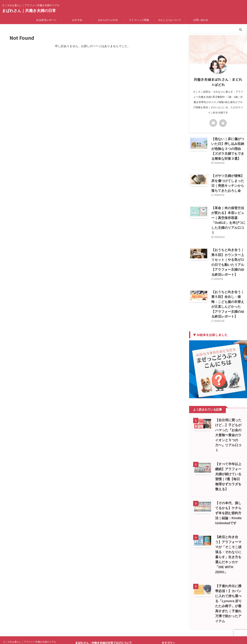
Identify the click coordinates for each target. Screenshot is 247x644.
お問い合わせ (201, 20)
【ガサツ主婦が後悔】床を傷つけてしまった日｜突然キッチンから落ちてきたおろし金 (229, 173)
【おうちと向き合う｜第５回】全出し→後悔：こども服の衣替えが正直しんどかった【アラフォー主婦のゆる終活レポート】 (229, 266)
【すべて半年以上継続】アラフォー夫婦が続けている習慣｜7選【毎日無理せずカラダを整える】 (229, 427)
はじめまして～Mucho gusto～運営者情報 (110, 591)
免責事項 (87, 600)
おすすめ (77, 20)
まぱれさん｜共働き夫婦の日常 (29, 11)
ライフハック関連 (139, 20)
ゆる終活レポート (46, 20)
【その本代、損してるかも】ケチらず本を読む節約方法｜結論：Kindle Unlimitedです (228, 461)
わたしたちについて (170, 20)
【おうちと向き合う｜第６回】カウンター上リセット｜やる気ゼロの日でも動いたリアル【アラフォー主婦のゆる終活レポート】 (229, 232)
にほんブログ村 (173, 627)
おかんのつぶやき (108, 20)
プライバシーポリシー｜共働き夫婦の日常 (110, 595)
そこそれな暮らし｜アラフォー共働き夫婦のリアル (30, 580)
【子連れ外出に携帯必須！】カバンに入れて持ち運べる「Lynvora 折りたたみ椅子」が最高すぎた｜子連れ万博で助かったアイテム (228, 544)
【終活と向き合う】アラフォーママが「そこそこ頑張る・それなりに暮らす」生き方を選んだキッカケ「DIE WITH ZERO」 (228, 500)
